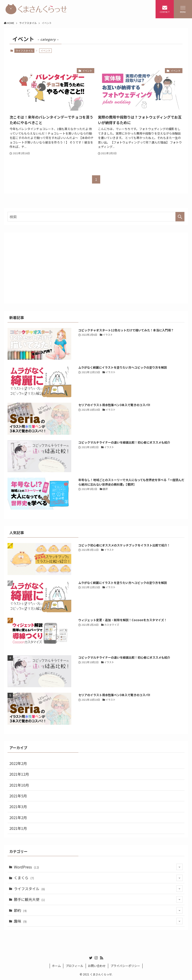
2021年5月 (18, 796)
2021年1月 (18, 828)
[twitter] (91, 958)
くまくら (98, 878)
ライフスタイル (24, 51)
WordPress (98, 867)
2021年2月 (18, 818)
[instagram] (96, 958)
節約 (98, 910)
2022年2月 (18, 763)
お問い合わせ (97, 966)
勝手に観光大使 (98, 899)
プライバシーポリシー (125, 966)
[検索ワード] (96, 217)
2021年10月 (19, 785)
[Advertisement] (96, 268)
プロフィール (74, 966)
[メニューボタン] (183, 9)
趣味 (98, 921)
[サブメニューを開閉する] (179, 867)
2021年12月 (19, 774)
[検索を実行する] (180, 217)
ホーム (56, 966)
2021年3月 (18, 807)
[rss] (102, 958)
